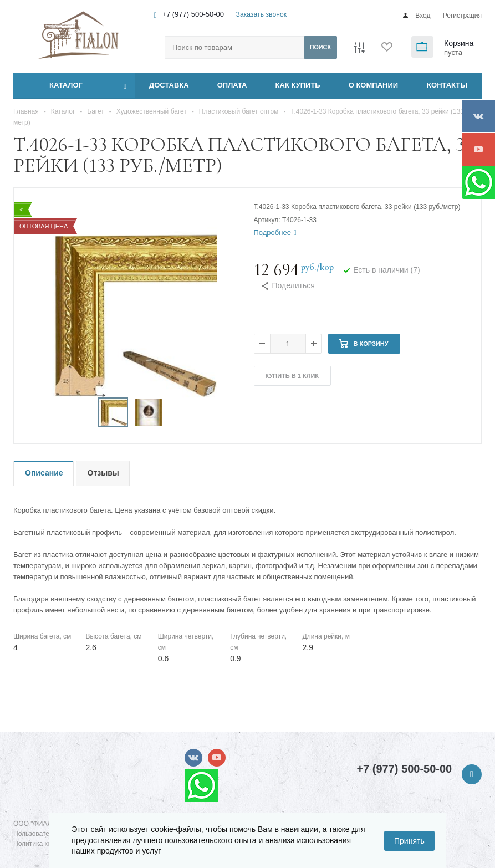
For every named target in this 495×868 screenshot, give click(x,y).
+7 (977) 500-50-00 (193, 14)
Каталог (53, 85)
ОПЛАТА (232, 85)
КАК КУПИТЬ (298, 85)
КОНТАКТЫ (447, 85)
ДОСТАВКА (169, 85)
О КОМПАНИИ (373, 85)
